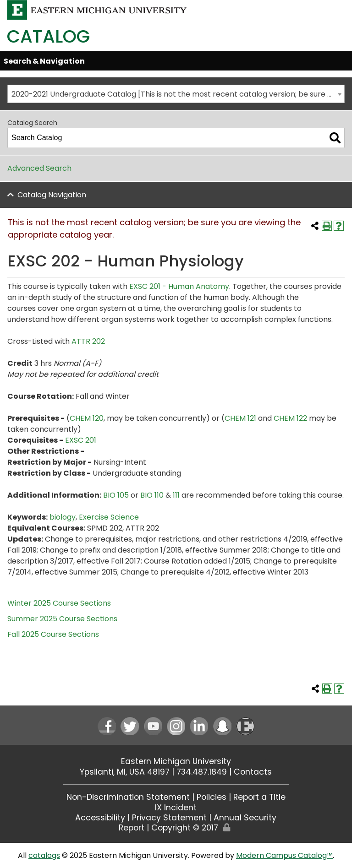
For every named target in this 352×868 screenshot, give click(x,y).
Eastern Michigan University (176, 761)
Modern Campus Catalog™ (284, 855)
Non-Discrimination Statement (128, 797)
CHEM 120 (87, 418)
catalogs (44, 855)
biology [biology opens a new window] (63, 517)
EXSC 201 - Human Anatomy (179, 286)
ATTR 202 (88, 341)
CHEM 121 (240, 418)
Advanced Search (39, 168)
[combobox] (176, 94)
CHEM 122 (290, 418)
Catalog (48, 36)
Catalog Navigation (52, 195)
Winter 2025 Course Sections (59, 603)
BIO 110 (152, 495)
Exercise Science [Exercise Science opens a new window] (109, 517)
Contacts (253, 772)
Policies (212, 797)
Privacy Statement (169, 818)
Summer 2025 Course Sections (62, 619)
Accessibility (100, 818)
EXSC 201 (81, 440)
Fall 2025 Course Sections (53, 634)
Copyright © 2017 (185, 828)
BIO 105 (116, 495)
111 (176, 495)
